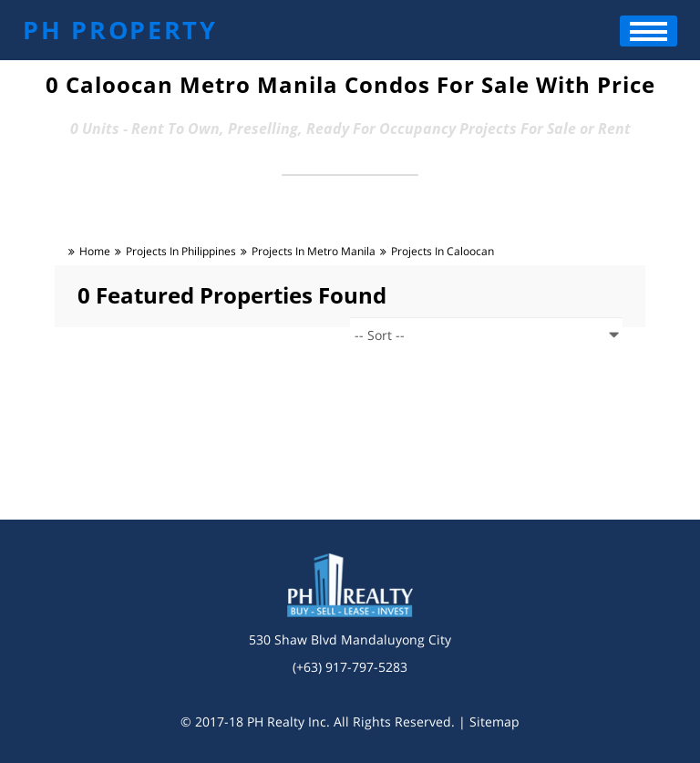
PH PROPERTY (120, 30)
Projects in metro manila (314, 251)
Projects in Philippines (181, 251)
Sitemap (494, 722)
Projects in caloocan (443, 251)
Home (95, 251)
